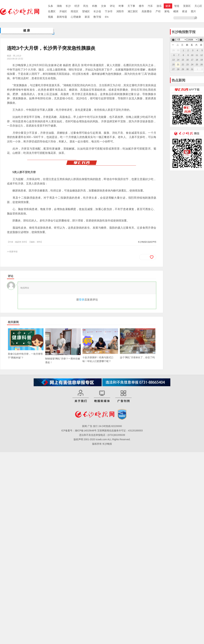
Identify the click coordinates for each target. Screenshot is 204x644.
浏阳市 (120, 11)
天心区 (198, 6)
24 (192, 65)
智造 (177, 6)
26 (202, 65)
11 (197, 55)
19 (202, 60)
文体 (104, 6)
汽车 (150, 6)
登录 (82, 300)
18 (197, 60)
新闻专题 (62, 17)
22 (183, 65)
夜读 (185, 11)
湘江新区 (133, 11)
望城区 (86, 11)
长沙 (68, 6)
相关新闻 (13, 322)
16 (187, 60)
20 (173, 65)
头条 (50, 6)
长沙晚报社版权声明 (147, 242)
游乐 (159, 6)
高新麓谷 (147, 11)
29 (183, 69)
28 (178, 69)
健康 (168, 6)
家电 (167, 11)
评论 (112, 6)
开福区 (63, 11)
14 (178, 60)
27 (173, 69)
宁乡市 (109, 11)
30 (187, 69)
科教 (95, 6)
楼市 (141, 6)
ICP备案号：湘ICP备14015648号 (79, 431)
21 (178, 65)
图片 (193, 11)
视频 (50, 17)
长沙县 (97, 11)
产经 (158, 11)
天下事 (131, 6)
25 (197, 65)
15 (183, 60)
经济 (77, 6)
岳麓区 (52, 11)
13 (173, 60)
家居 (87, 17)
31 (192, 69)
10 (192, 55)
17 (192, 60)
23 (187, 65)
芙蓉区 (187, 6)
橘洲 (176, 11)
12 (202, 55)
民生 (86, 6)
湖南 (59, 6)
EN (107, 17)
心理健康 (76, 17)
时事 (121, 6)
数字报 (97, 17)
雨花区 (75, 11)
